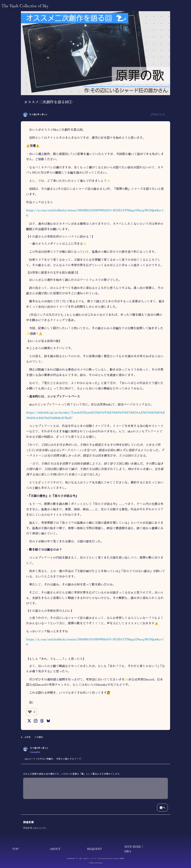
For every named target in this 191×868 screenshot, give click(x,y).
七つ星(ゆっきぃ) (38, 115)
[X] (29, 721)
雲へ (162, 808)
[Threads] (42, 721)
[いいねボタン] (30, 712)
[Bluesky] (48, 721)
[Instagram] (36, 721)
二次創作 (39, 737)
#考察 (28, 737)
